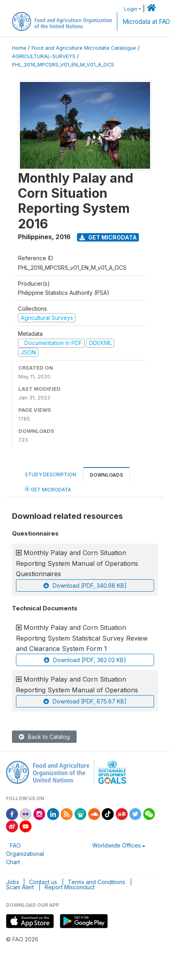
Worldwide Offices (117, 845)
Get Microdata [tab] (48, 489)
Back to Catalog (44, 737)
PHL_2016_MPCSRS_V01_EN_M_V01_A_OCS (63, 65)
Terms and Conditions (97, 882)
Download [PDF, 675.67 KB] (85, 701)
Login (131, 9)
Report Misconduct (70, 887)
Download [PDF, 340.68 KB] (85, 585)
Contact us (43, 882)
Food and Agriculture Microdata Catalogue (84, 48)
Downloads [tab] (106, 475)
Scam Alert (20, 887)
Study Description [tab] (50, 474)
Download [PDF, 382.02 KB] (85, 660)
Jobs (13, 882)
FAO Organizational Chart (25, 854)
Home (19, 48)
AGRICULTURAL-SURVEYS (44, 56)
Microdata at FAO (146, 22)
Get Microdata (108, 237)
